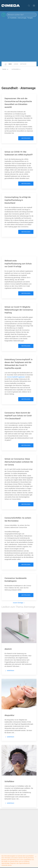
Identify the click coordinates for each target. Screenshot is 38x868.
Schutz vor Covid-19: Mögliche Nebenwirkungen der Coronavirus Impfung (19, 310)
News (10, 64)
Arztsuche (23, 64)
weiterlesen (26, 138)
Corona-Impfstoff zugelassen (16, 377)
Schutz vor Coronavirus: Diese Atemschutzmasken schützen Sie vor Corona (19, 462)
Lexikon (16, 64)
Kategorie (16, 69)
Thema (5, 69)
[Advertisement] (19, 41)
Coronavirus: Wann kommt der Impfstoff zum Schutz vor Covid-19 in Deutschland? (18, 416)
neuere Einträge (19, 603)
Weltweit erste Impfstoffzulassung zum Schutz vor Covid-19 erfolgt (18, 264)
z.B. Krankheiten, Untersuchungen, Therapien (20, 18)
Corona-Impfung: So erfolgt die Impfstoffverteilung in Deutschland (18, 200)
